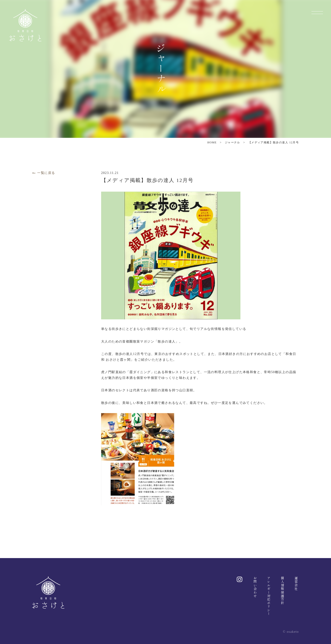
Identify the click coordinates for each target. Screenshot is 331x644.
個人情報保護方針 (282, 591)
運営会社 (296, 584)
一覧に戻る (44, 173)
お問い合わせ (255, 587)
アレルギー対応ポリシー (269, 596)
